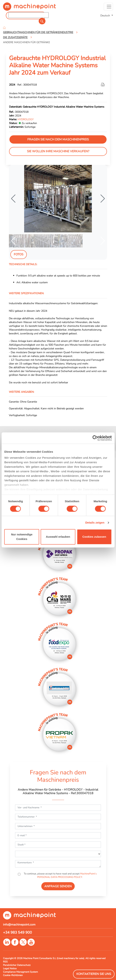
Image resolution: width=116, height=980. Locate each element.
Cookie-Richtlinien (13, 975)
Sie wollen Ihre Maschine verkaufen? (58, 151)
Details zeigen (95, 523)
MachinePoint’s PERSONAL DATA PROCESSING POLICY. (67, 875)
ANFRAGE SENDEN (58, 886)
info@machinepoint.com (19, 925)
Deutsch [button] (106, 15)
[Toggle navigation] (108, 7)
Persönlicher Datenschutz (17, 965)
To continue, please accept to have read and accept (60, 875)
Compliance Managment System (20, 972)
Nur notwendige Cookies (22, 537)
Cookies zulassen (94, 537)
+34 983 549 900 (17, 933)
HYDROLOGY (26, 119)
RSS (5, 962)
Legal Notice (10, 969)
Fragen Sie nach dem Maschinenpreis (58, 139)
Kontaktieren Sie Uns (94, 974)
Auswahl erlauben (58, 537)
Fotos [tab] (19, 254)
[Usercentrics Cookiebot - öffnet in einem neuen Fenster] (95, 438)
